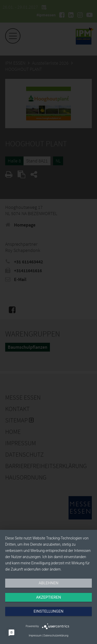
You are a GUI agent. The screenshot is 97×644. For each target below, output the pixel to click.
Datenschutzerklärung (56, 636)
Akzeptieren (48, 597)
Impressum (35, 636)
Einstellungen (48, 611)
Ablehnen (48, 583)
